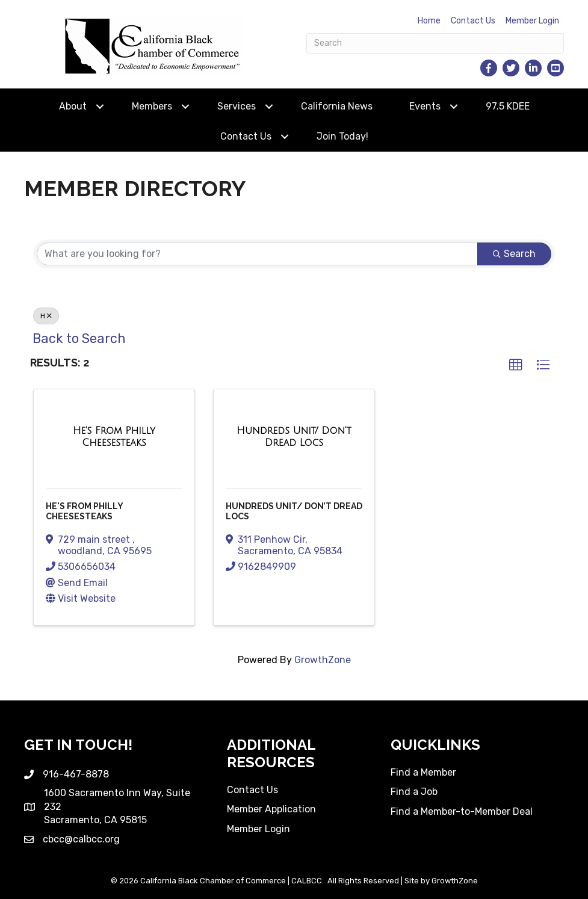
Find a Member (423, 772)
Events (425, 106)
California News (337, 106)
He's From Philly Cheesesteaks (84, 511)
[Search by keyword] (257, 254)
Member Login (532, 21)
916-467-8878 (76, 774)
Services (237, 106)
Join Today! (342, 136)
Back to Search (79, 338)
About (73, 106)
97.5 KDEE (508, 106)
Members (152, 106)
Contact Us (473, 21)
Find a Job (414, 792)
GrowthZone (323, 660)
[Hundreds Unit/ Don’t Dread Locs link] (294, 437)
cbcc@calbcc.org (81, 839)
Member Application (271, 809)
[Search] (435, 43)
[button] (516, 365)
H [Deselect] (46, 316)
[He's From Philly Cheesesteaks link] (114, 437)
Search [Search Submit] (514, 254)
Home (429, 21)
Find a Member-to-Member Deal (462, 811)
